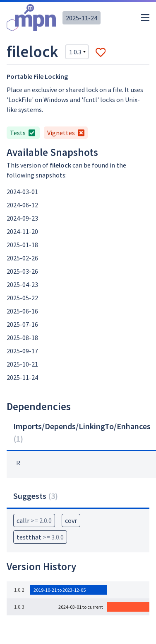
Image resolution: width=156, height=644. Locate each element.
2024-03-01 (22, 192)
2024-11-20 (22, 231)
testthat (40, 537)
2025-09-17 (22, 351)
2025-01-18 (22, 245)
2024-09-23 (22, 218)
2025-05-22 (22, 298)
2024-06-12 (22, 205)
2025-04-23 (22, 284)
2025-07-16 (22, 324)
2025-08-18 (22, 338)
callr (34, 520)
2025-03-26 (22, 271)
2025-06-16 (22, 311)
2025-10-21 (22, 364)
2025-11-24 (82, 18)
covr (71, 520)
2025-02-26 (22, 258)
